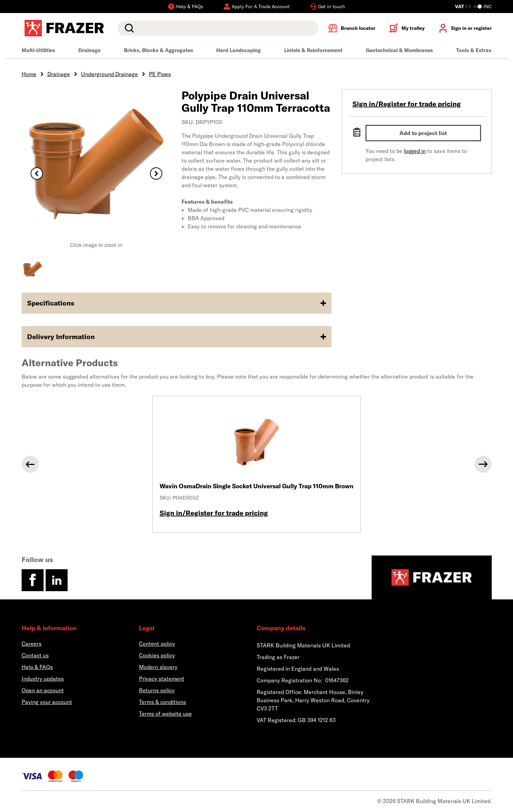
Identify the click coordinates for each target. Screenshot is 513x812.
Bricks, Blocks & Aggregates (159, 50)
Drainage (89, 50)
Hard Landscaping (238, 50)
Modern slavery (158, 667)
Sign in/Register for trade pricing (407, 104)
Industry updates (43, 679)
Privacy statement (162, 679)
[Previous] (30, 464)
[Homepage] (432, 577)
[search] (218, 28)
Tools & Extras (474, 50)
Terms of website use (165, 714)
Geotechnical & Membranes (399, 50)
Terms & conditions (162, 702)
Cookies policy (157, 655)
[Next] (483, 464)
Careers (32, 644)
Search (128, 28)
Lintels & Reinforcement (313, 50)
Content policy (157, 644)
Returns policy (157, 690)
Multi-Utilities (38, 50)
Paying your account (47, 702)
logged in (415, 151)
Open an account (43, 690)
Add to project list (423, 133)
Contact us (35, 655)
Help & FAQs (37, 667)
